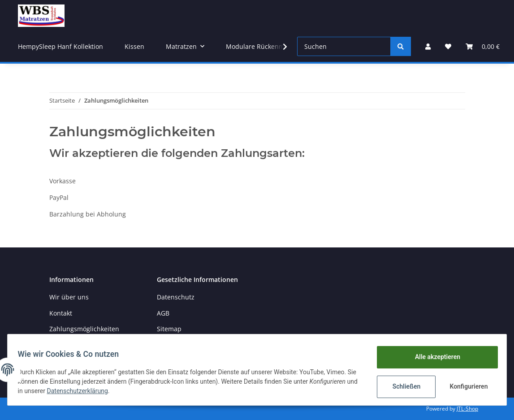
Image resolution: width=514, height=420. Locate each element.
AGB (163, 313)
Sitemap (169, 329)
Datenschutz (176, 297)
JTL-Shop (467, 409)
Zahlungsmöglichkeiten (84, 329)
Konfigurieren (465, 386)
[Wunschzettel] (448, 46)
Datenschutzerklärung (131, 391)
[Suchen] (344, 46)
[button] (428, 46)
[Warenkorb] (483, 46)
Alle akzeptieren (433, 357)
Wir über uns (69, 297)
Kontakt (61, 313)
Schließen (402, 386)
